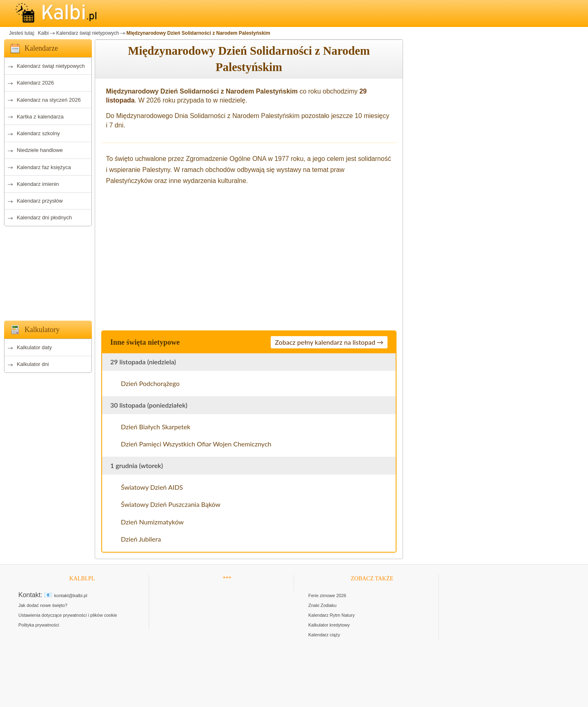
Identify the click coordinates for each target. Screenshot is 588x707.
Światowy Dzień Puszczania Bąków (171, 504)
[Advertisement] (48, 271)
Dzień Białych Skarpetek (156, 427)
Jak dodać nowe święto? (43, 605)
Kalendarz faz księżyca (44, 167)
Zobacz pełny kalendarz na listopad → (329, 342)
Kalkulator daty (34, 347)
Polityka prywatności (39, 625)
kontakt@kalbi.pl (71, 595)
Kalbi (42, 33)
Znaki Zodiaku (322, 605)
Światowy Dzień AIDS (152, 487)
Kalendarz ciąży (324, 635)
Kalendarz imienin (38, 184)
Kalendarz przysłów (40, 201)
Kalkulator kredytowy (329, 625)
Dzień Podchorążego (150, 383)
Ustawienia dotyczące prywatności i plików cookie (68, 615)
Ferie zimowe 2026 (327, 595)
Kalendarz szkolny (38, 133)
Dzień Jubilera (141, 539)
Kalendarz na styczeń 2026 (49, 100)
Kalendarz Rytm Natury (332, 615)
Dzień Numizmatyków (152, 522)
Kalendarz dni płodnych (44, 217)
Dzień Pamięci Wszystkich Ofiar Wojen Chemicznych (196, 444)
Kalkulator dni (33, 364)
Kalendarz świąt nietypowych (87, 33)
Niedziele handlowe (40, 150)
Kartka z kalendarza (40, 117)
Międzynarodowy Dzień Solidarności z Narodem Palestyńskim (198, 33)
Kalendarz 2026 (35, 83)
